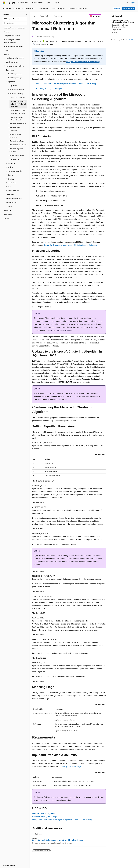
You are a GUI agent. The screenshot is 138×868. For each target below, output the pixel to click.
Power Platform (45, 16)
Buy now (117, 9)
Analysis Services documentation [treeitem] (15, 28)
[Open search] (128, 3)
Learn (35, 16)
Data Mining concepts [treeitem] (15, 78)
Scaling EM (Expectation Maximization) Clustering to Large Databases (70, 245)
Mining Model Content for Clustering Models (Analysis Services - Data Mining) (66, 84)
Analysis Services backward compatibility (83, 62)
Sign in (133, 3)
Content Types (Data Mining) (70, 767)
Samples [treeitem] (7, 218)
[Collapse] (26, 14)
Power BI (57, 16)
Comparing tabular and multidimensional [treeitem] (12, 41)
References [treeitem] (8, 214)
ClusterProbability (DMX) (61, 330)
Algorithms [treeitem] (13, 86)
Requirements (117, 30)
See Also (115, 33)
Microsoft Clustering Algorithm (44, 814)
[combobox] (15, 19)
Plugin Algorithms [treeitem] (15, 159)
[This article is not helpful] (132, 40)
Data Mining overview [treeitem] (15, 74)
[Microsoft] (4, 3)
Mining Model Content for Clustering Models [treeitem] (19, 112)
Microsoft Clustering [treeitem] (18, 97)
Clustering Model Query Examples (49, 89)
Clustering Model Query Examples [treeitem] (17, 119)
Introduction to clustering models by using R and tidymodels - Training (58, 840)
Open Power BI (129, 9)
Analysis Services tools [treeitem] (12, 36)
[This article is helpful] (129, 40)
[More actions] (104, 16)
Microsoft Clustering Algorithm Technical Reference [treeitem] (19, 104)
